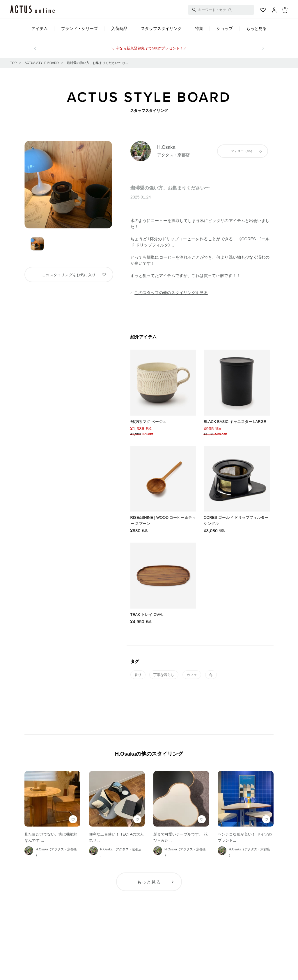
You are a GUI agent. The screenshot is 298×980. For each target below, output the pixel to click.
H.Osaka (166, 147)
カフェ (192, 675)
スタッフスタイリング (161, 28)
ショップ (225, 28)
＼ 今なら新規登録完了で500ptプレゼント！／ (149, 48)
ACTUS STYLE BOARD (41, 63)
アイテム (40, 28)
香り (138, 675)
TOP (13, 63)
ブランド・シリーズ (79, 28)
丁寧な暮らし (164, 675)
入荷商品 (119, 28)
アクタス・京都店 (173, 155)
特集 (199, 28)
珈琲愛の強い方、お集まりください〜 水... (97, 63)
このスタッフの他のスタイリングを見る (171, 293)
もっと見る (256, 28)
